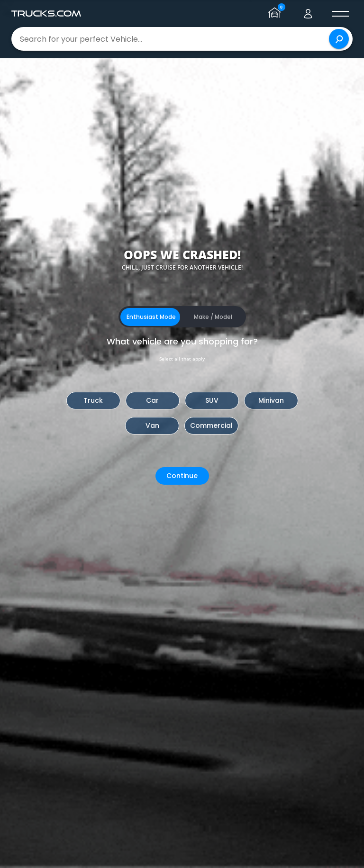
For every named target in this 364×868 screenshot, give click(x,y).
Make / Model (213, 317)
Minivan (271, 400)
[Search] (339, 39)
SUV (212, 400)
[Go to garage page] (276, 14)
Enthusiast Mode (151, 317)
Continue (182, 476)
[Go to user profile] (308, 14)
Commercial (211, 425)
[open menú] (340, 14)
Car (152, 400)
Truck (93, 400)
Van (152, 425)
